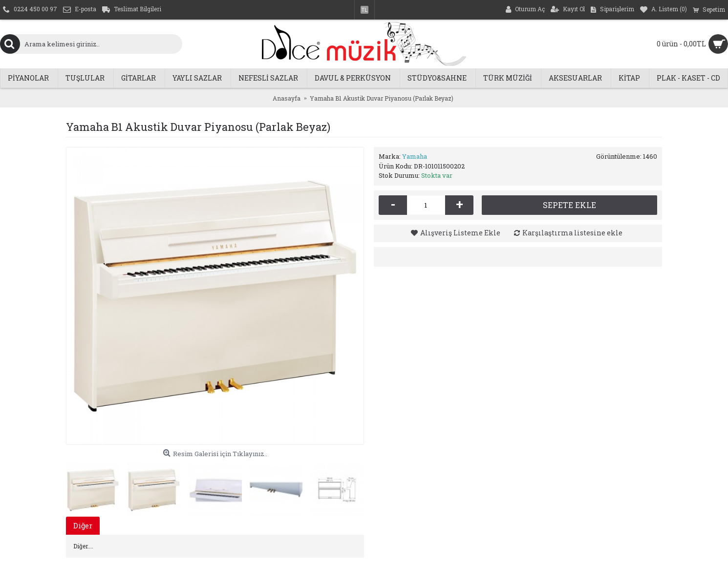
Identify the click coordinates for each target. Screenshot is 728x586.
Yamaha (415, 156)
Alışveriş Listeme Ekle (460, 233)
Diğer (83, 525)
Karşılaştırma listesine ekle (572, 233)
